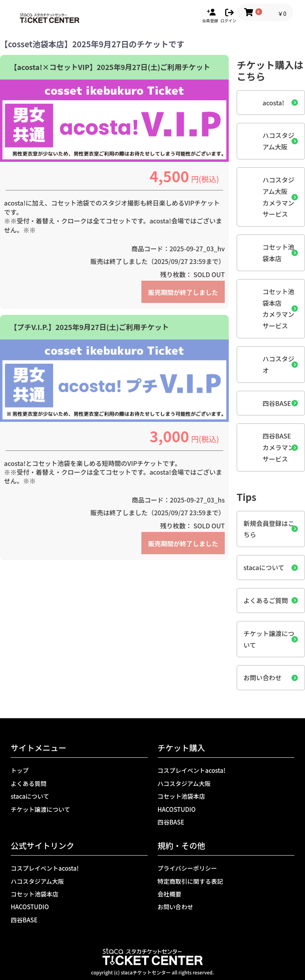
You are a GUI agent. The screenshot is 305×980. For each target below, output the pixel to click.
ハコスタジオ (278, 364)
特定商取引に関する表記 (190, 881)
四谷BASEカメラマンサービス (278, 447)
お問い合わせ (263, 677)
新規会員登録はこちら (269, 529)
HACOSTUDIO (177, 809)
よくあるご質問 (266, 600)
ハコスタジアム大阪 (278, 141)
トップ (20, 770)
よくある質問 (29, 783)
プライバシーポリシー (187, 868)
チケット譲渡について (269, 639)
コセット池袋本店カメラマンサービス (278, 309)
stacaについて (264, 567)
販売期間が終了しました (183, 292)
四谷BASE (277, 403)
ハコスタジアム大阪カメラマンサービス (278, 197)
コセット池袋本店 (278, 253)
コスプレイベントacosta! (192, 770)
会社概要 (170, 894)
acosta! (273, 103)
